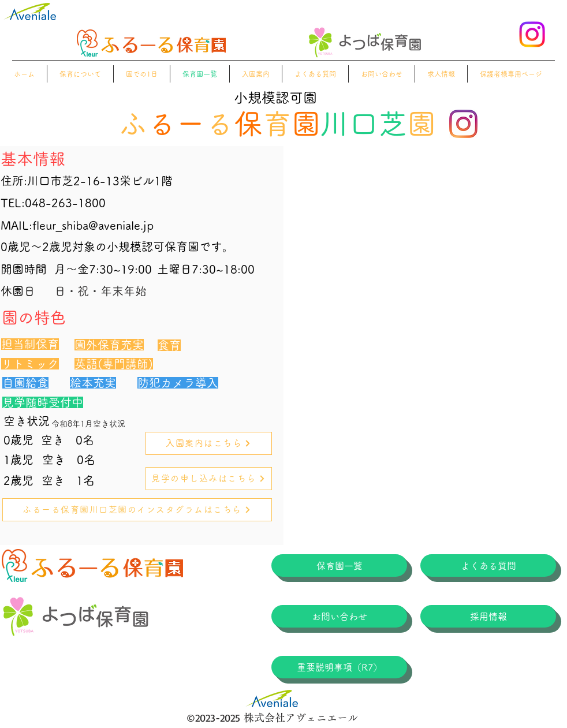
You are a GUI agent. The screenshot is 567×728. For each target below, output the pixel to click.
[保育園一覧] (339, 565)
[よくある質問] (488, 565)
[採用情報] (488, 616)
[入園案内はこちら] (209, 443)
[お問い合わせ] (339, 616)
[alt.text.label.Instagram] (532, 34)
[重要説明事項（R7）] (339, 667)
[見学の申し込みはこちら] (209, 479)
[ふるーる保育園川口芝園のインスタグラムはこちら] (137, 510)
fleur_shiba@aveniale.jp (93, 225)
